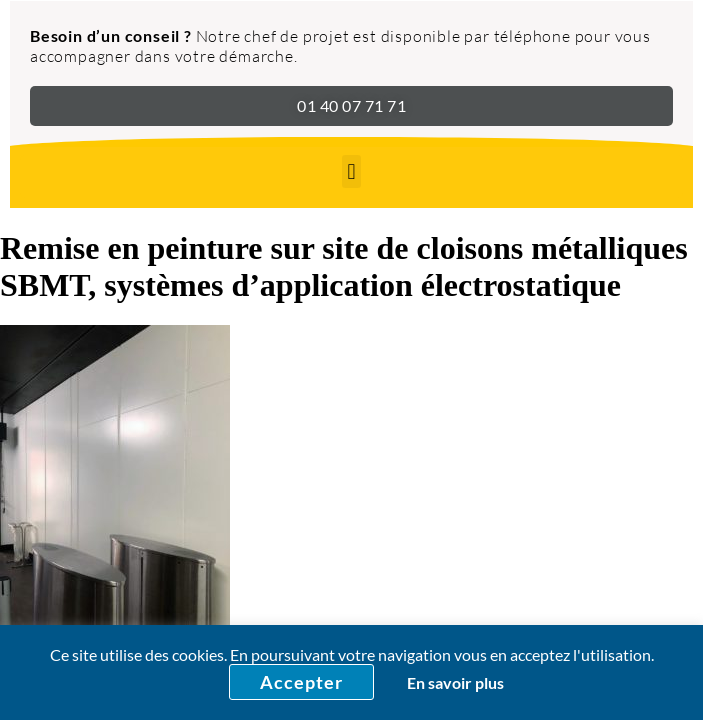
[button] (351, 171)
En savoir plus (455, 682)
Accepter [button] (301, 682)
